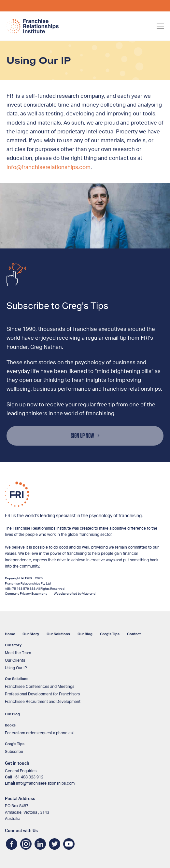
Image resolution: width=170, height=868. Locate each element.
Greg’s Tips (110, 634)
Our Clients (15, 660)
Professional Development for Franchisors (42, 694)
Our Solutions (58, 634)
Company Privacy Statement (26, 594)
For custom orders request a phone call (40, 733)
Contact (134, 634)
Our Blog (85, 634)
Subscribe (14, 752)
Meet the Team (18, 653)
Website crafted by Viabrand (75, 594)
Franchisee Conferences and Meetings (40, 687)
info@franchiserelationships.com (49, 167)
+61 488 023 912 (28, 777)
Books (10, 725)
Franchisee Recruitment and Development (43, 702)
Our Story (31, 634)
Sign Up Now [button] (82, 436)
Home (10, 634)
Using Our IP (16, 668)
